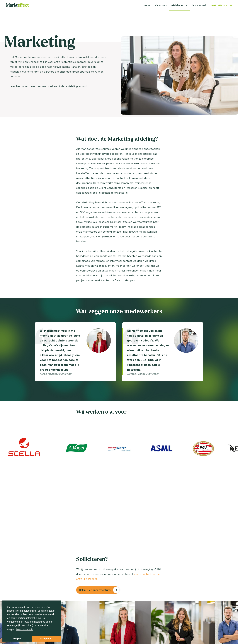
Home (147, 5)
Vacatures (161, 5)
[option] (75, 352)
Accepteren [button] (46, 639)
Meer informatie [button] (25, 629)
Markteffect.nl (221, 5)
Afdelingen (178, 5)
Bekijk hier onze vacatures (95, 590)
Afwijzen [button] (17, 639)
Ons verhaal (199, 5)
